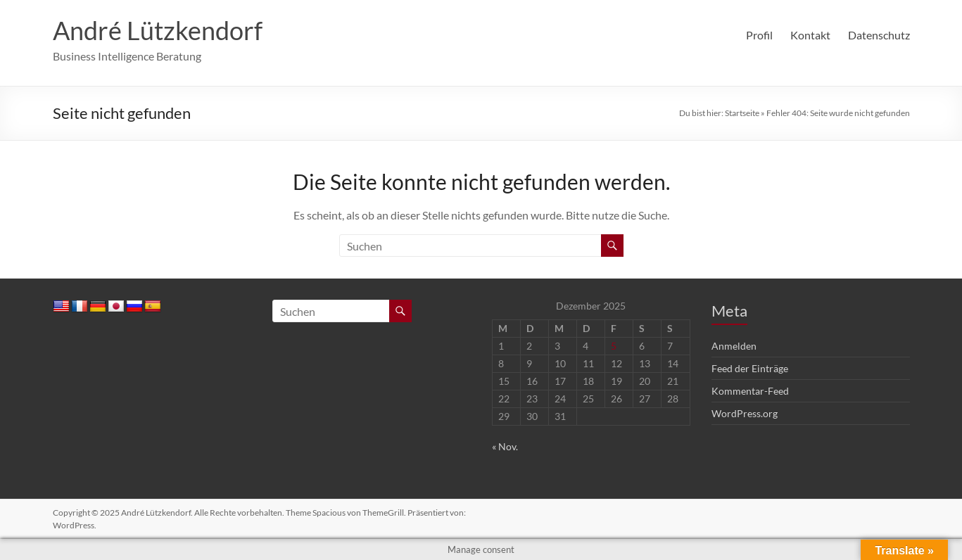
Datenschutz (879, 35)
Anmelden (734, 346)
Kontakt (810, 35)
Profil (759, 35)
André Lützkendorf (158, 30)
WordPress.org (745, 413)
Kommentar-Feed (750, 391)
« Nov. (505, 446)
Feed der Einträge (750, 368)
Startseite (742, 113)
